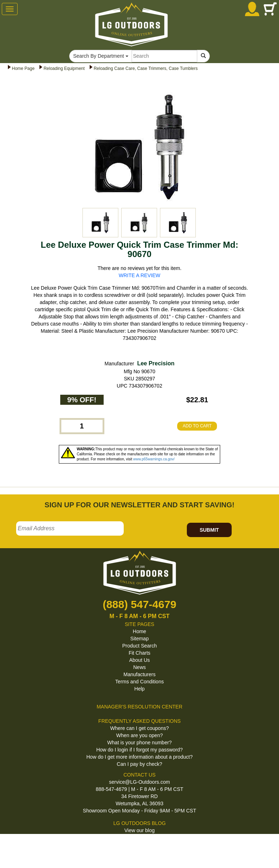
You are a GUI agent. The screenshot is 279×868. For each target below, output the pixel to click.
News (139, 667)
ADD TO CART (197, 426)
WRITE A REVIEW (139, 275)
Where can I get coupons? (139, 728)
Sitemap (139, 639)
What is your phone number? (139, 743)
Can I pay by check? (140, 764)
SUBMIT (209, 530)
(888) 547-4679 (139, 604)
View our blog (140, 830)
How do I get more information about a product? (140, 757)
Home (139, 631)
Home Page (23, 68)
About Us (139, 660)
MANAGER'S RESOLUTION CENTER (139, 707)
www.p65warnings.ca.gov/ (154, 459)
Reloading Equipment (64, 68)
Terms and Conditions (139, 682)
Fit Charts (140, 653)
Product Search (140, 646)
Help (140, 689)
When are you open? (139, 735)
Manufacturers (139, 674)
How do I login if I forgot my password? (139, 750)
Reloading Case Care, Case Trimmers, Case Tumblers (146, 68)
